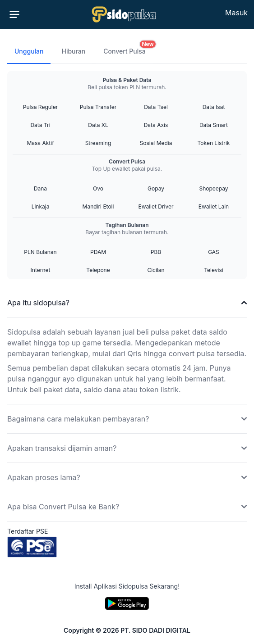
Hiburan (73, 51)
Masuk (236, 13)
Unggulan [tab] (29, 51)
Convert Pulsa (128, 47)
